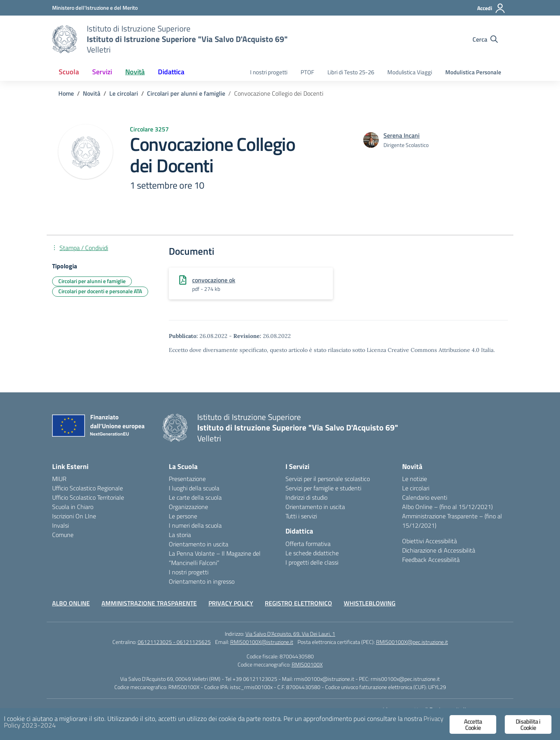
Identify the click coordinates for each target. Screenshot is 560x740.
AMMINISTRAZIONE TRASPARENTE (149, 603)
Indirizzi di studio (306, 497)
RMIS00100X (307, 664)
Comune (63, 535)
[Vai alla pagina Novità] (92, 93)
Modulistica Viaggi (410, 72)
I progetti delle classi (312, 562)
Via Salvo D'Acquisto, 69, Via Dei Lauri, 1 (290, 634)
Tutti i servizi (301, 516)
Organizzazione (188, 507)
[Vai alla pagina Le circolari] (124, 93)
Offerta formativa (308, 544)
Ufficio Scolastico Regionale (87, 488)
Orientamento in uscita (199, 544)
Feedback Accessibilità (431, 560)
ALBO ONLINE (71, 603)
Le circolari (416, 488)
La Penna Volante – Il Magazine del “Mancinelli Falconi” (215, 558)
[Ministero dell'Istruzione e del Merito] (95, 8)
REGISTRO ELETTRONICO (298, 603)
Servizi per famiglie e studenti (323, 488)
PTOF (307, 72)
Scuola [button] (69, 72)
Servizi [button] (102, 72)
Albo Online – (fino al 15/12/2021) (447, 507)
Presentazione (187, 479)
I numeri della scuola (195, 525)
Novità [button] (135, 72)
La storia (180, 535)
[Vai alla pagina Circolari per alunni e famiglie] (186, 93)
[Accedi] (491, 8)
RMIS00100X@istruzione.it (262, 642)
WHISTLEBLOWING (370, 603)
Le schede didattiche (312, 553)
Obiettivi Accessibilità (430, 541)
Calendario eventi (425, 497)
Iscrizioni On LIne (74, 516)
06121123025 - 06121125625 (174, 642)
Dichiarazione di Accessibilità (439, 550)
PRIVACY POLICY (231, 603)
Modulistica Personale (473, 72)
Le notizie (415, 479)
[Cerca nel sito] (485, 39)
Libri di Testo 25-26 (351, 72)
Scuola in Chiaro (73, 507)
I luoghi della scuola (194, 488)
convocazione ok (214, 280)
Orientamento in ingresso (202, 581)
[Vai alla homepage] (65, 39)
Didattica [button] (171, 72)
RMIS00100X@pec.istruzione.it (412, 642)
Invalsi (60, 525)
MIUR (59, 479)
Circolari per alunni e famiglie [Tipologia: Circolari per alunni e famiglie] (92, 281)
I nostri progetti (269, 72)
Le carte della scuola (195, 497)
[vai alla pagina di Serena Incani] (402, 135)
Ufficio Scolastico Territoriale (88, 497)
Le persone (183, 516)
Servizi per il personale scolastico (328, 479)
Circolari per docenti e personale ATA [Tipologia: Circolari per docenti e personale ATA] (100, 291)
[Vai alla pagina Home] (66, 93)
